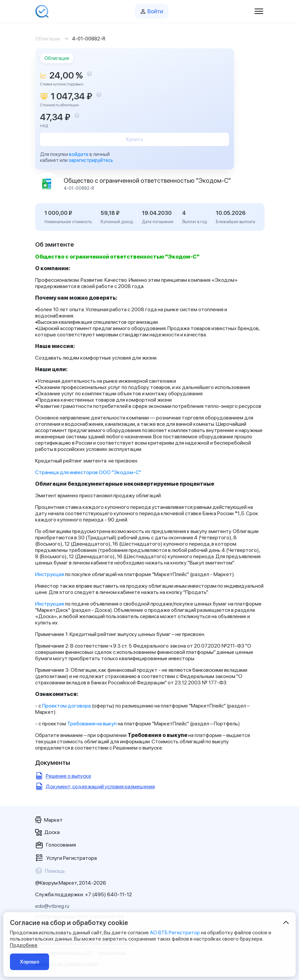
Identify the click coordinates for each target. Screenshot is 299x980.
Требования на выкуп (92, 724)
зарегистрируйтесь (91, 160)
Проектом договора (66, 706)
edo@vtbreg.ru (52, 906)
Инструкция (50, 574)
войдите (79, 154)
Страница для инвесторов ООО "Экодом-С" (88, 472)
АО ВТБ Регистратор (175, 932)
